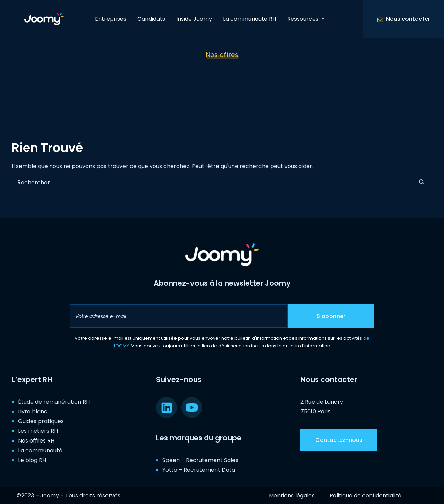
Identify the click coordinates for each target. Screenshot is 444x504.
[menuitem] (111, 19)
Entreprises (111, 19)
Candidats (151, 19)
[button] (422, 182)
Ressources (306, 19)
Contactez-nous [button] (339, 440)
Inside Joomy (194, 19)
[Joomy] (39, 19)
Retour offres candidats (222, 98)
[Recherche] (222, 182)
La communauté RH (250, 19)
